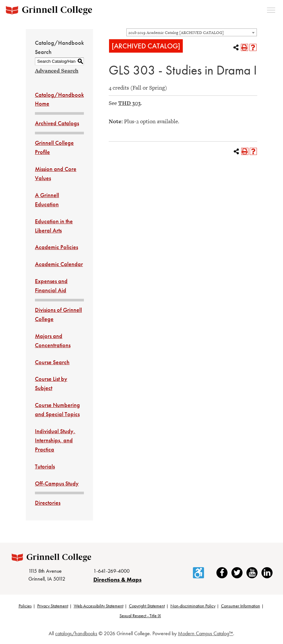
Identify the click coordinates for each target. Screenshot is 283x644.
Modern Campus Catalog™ (205, 635)
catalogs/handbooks (76, 635)
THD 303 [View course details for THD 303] (129, 103)
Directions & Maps (118, 581)
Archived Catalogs (57, 123)
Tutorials (45, 466)
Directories (48, 503)
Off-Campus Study (57, 483)
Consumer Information (241, 607)
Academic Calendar (59, 264)
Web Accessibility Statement (99, 607)
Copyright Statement (147, 607)
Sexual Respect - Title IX (140, 617)
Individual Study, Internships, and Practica (55, 440)
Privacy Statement (53, 607)
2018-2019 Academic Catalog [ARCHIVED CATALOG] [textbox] (176, 33)
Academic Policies (56, 247)
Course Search (52, 362)
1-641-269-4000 (111, 572)
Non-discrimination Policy (193, 607)
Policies (25, 607)
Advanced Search (57, 71)
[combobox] (192, 32)
